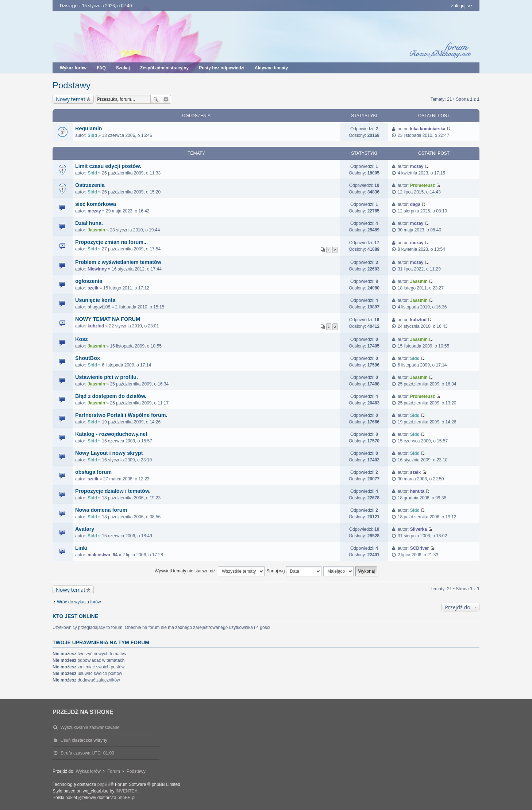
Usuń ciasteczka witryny (84, 740)
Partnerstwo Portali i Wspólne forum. (121, 415)
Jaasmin (96, 230)
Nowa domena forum (101, 510)
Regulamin (89, 128)
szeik (93, 288)
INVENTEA (127, 791)
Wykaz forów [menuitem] (73, 68)
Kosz (81, 339)
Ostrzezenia (90, 185)
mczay (417, 166)
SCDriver (419, 548)
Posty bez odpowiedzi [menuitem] (222, 68)
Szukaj (156, 99)
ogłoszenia (89, 281)
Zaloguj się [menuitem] (462, 6)
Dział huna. (89, 223)
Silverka (419, 529)
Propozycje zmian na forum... (111, 242)
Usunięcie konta (95, 300)
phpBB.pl (126, 798)
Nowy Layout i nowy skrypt (109, 453)
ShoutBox (88, 358)
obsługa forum (93, 472)
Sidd (92, 135)
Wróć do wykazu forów (79, 602)
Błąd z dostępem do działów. (111, 396)
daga (415, 204)
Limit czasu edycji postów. (108, 166)
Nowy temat (71, 99)
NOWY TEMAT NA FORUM (108, 319)
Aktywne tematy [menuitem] (271, 68)
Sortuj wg (294, 571)
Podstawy (72, 85)
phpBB (104, 784)
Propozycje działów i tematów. (113, 491)
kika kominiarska (428, 129)
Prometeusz (423, 185)
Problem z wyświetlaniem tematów (118, 262)
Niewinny (97, 269)
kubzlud (96, 326)
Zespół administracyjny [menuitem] (164, 68)
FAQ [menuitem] (101, 68)
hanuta (417, 491)
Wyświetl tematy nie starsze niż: (210, 571)
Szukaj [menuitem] (123, 68)
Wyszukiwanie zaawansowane (166, 99)
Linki (81, 548)
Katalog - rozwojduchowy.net (111, 434)
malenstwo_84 (103, 555)
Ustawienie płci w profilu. (107, 377)
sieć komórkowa (96, 204)
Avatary (85, 529)
